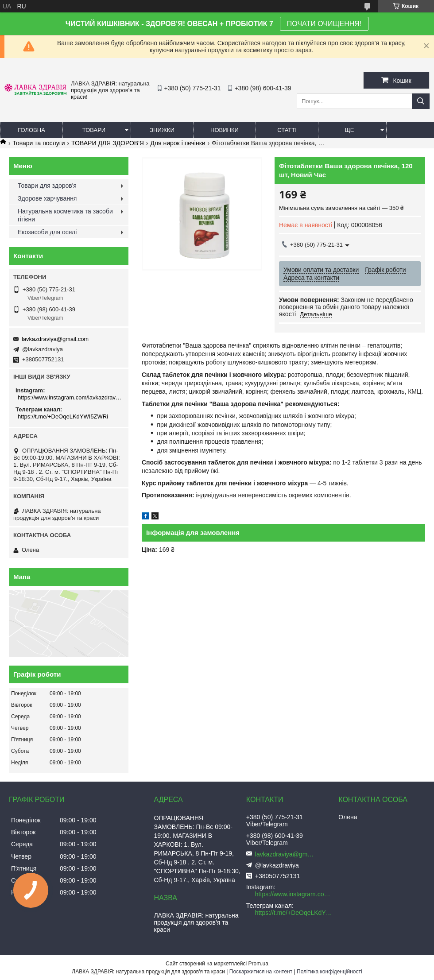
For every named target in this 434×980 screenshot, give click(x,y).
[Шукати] (421, 101)
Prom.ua (258, 964)
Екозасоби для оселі (47, 232)
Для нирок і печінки (178, 143)
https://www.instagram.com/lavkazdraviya (70, 397)
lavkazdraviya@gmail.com (55, 339)
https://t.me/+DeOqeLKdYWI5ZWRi (63, 416)
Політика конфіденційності (329, 972)
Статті (287, 130)
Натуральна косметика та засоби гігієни (65, 215)
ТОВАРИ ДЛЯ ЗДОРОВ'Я (108, 143)
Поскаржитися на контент (261, 972)
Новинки (225, 130)
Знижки (162, 130)
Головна (31, 130)
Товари (94, 130)
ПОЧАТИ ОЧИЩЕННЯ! (324, 24)
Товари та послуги (39, 143)
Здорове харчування (47, 198)
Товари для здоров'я (47, 186)
